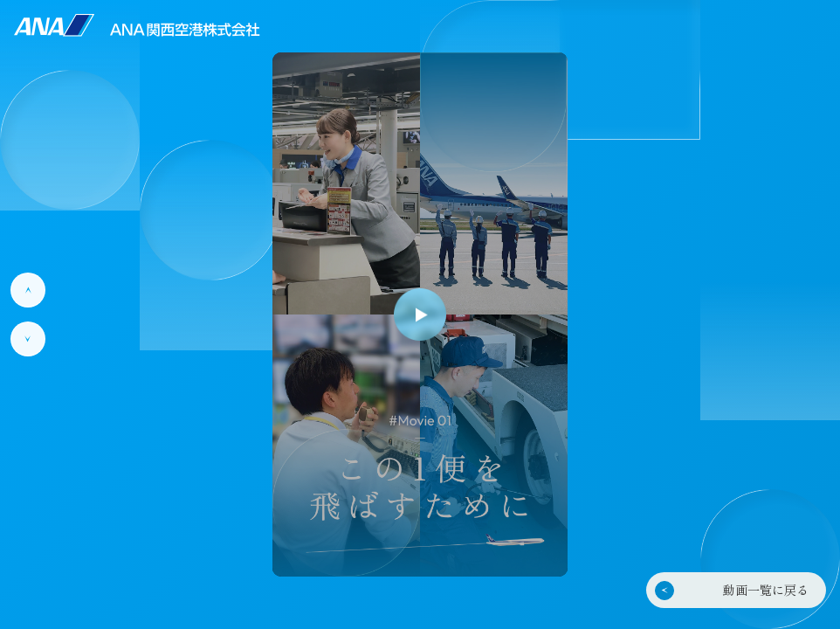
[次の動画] (28, 339)
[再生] (420, 314)
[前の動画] (28, 290)
